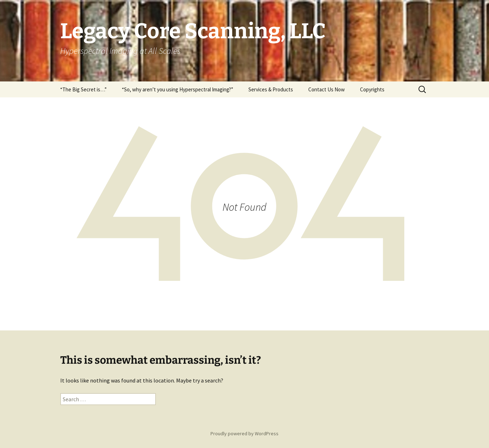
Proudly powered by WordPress (244, 433)
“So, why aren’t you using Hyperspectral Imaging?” (178, 89)
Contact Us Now (327, 89)
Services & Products (271, 89)
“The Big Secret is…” (83, 89)
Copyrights (372, 89)
